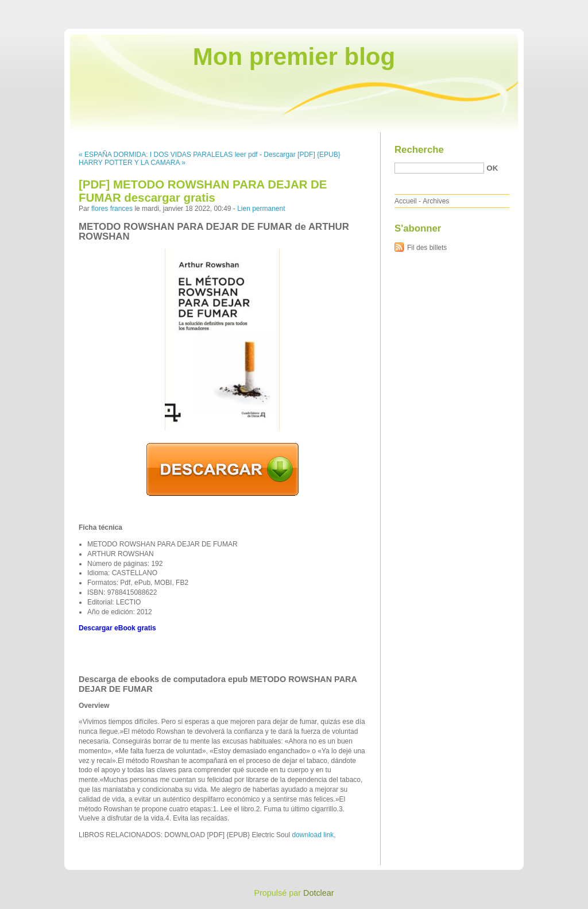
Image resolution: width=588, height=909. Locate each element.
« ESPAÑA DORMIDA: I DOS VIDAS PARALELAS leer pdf (168, 155)
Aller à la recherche (554, 8)
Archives (436, 201)
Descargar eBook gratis (117, 628)
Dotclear (319, 893)
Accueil (406, 201)
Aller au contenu (447, 8)
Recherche (419, 150)
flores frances (112, 209)
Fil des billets (427, 248)
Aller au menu (498, 8)
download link (313, 835)
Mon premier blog (294, 57)
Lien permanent (261, 209)
